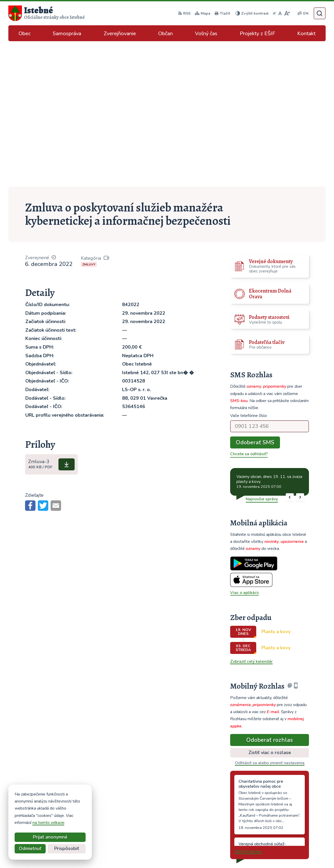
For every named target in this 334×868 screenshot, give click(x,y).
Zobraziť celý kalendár (251, 516)
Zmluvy (89, 119)
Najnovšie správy (262, 354)
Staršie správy (248, 706)
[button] (290, 352)
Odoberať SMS (255, 297)
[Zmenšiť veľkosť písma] (275, 13)
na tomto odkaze (48, 823)
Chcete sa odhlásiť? (249, 309)
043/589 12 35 (285, 812)
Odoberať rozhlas (270, 594)
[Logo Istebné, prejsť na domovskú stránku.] (47, 13)
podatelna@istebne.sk (292, 824)
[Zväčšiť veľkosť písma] (287, 13)
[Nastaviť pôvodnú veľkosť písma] (280, 13)
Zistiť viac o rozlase (270, 607)
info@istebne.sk (286, 818)
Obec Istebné (246, 854)
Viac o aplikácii (244, 447)
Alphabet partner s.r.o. (177, 854)
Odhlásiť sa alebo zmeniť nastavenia (270, 618)
